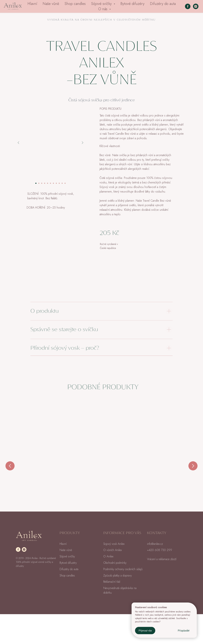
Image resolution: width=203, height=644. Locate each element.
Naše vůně (51, 4)
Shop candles (75, 4)
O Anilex (108, 586)
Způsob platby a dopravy (118, 605)
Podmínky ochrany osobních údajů (123, 599)
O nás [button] (103, 9)
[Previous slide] (10, 469)
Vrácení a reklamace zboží (162, 589)
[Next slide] (193, 469)
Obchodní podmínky (115, 593)
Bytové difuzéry (132, 4)
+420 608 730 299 (160, 580)
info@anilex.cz (155, 574)
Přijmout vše (145, 631)
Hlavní (32, 4)
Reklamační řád (112, 612)
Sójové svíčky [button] (102, 4)
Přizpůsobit (184, 631)
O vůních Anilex (113, 580)
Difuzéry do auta (163, 4)
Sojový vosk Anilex (114, 574)
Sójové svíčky (67, 586)
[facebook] (188, 6)
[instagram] (196, 6)
